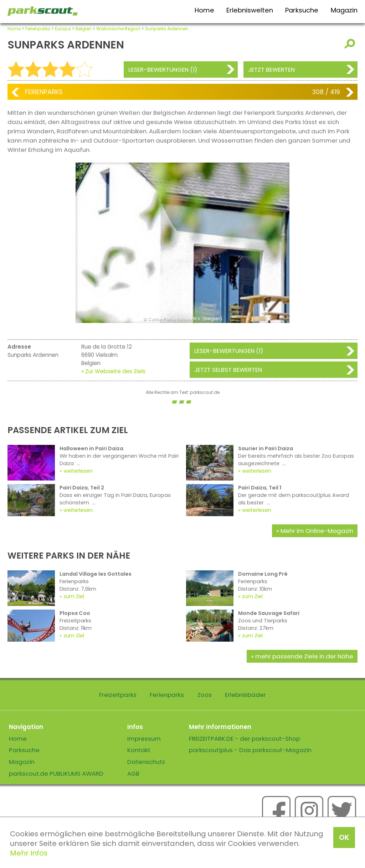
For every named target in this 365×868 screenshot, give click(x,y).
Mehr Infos (29, 853)
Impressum (144, 739)
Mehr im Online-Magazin (317, 531)
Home (204, 10)
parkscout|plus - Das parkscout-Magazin (250, 750)
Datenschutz (146, 762)
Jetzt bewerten (271, 70)
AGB (133, 774)
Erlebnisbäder (245, 695)
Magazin (344, 10)
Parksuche (302, 10)
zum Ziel (74, 596)
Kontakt (139, 750)
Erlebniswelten (250, 10)
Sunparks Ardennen (167, 29)
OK (344, 837)
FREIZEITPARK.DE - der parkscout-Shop (245, 739)
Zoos (205, 695)
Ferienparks (38, 29)
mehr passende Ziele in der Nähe (304, 656)
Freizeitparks (118, 695)
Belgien (84, 29)
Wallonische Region (118, 29)
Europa (63, 29)
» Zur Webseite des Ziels (113, 371)
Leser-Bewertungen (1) (163, 70)
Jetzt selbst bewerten (228, 370)
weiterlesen (78, 471)
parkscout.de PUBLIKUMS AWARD (56, 774)
